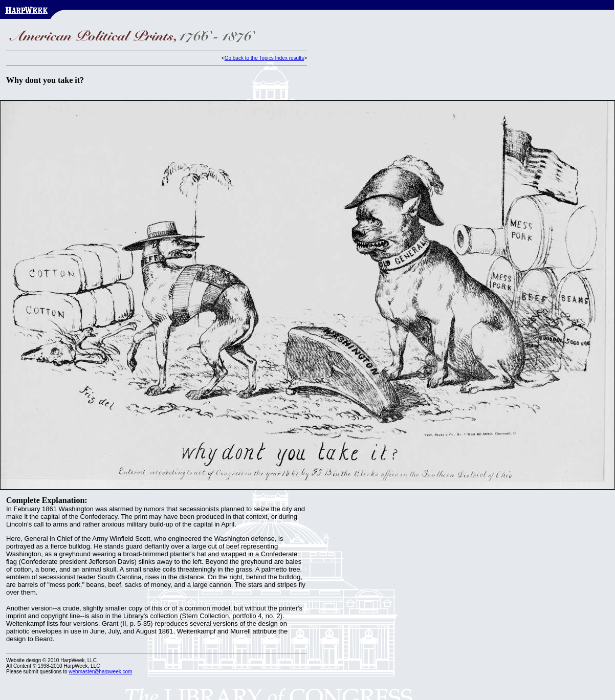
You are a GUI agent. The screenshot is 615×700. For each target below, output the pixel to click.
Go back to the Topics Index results (264, 58)
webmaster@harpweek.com (100, 672)
